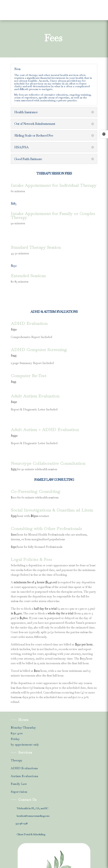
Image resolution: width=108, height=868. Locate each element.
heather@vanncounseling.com (33, 816)
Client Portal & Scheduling (31, 834)
